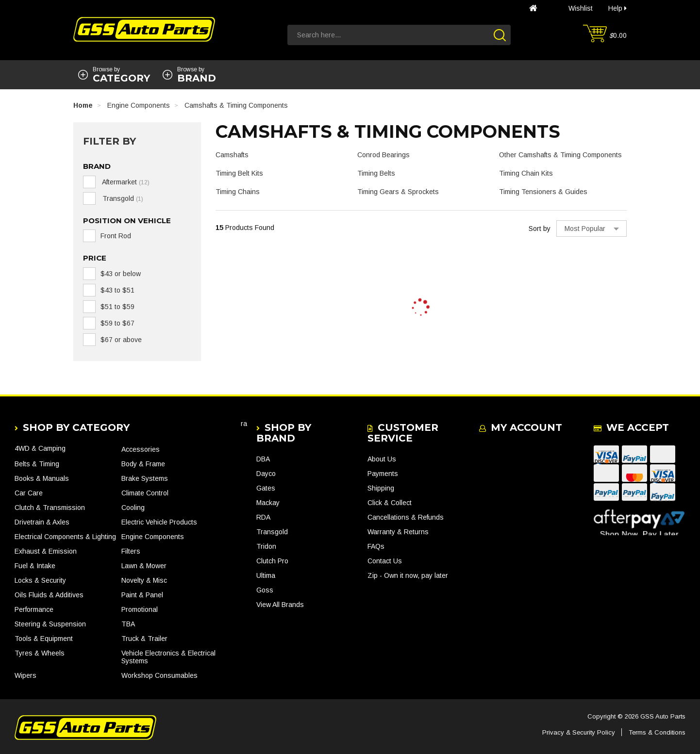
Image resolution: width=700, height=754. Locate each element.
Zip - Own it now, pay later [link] (408, 575)
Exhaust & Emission (46, 551)
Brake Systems (145, 478)
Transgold (272, 532)
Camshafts (232, 155)
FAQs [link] (376, 546)
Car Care (29, 493)
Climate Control (145, 493)
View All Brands (280, 605)
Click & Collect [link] (390, 503)
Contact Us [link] (385, 561)
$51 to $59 (117, 307)
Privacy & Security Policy (579, 732)
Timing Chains (238, 192)
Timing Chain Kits (526, 173)
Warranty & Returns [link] (398, 532)
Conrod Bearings (383, 155)
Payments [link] (383, 474)
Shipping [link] (381, 488)
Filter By (109, 141)
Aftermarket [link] (125, 182)
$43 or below (121, 274)
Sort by (540, 229)
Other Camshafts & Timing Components (560, 155)
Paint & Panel (142, 595)
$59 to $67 (117, 323)
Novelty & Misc (144, 580)
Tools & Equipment (44, 639)
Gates (266, 488)
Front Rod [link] (116, 236)
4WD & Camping (40, 448)
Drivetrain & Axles (42, 522)
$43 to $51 (117, 290)
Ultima (266, 575)
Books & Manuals (42, 478)
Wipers (25, 675)
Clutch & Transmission (50, 508)
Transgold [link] (122, 198)
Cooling (133, 508)
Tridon (266, 546)
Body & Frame (143, 464)
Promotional (140, 609)
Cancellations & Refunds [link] (406, 517)
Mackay (268, 503)
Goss (265, 590)
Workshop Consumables (159, 675)
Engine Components (153, 537)
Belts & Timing (37, 464)
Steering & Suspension (50, 624)
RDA (263, 517)
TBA (128, 624)
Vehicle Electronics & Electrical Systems (168, 657)
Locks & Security (40, 580)
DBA (263, 459)
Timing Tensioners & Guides (543, 192)
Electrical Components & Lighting (65, 537)
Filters (131, 551)
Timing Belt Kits (239, 173)
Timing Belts (376, 173)
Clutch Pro (272, 561)
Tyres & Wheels (40, 653)
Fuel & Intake (35, 566)
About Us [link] (382, 459)
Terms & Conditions (657, 732)
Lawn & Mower (144, 566)
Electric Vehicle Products (159, 522)
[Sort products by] (592, 229)
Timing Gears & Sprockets (398, 192)
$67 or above (121, 340)
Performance (34, 609)
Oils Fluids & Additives (49, 595)
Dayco (266, 474)
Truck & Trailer (144, 639)
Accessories (141, 449)
